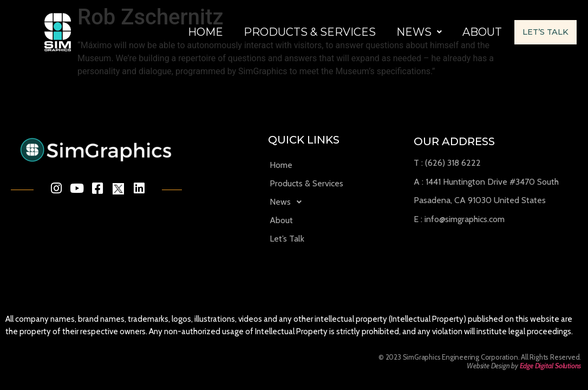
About (482, 23)
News (419, 23)
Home (205, 23)
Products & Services (310, 23)
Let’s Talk (219, 50)
